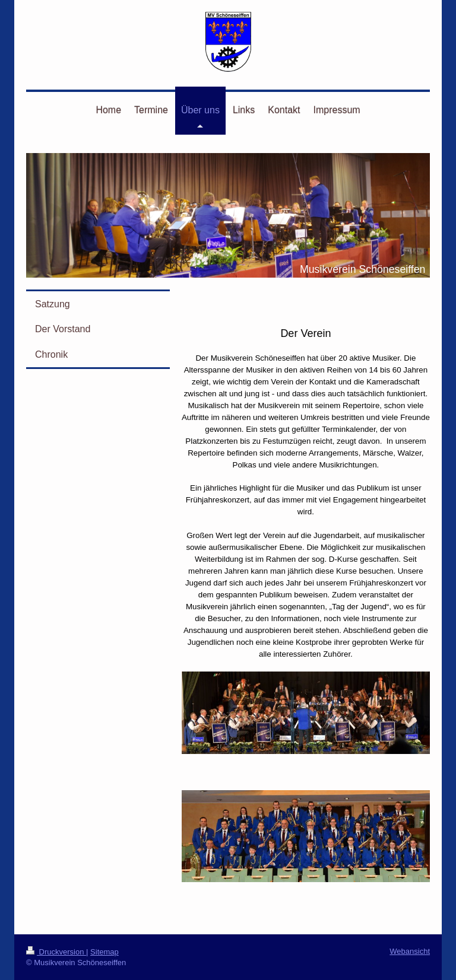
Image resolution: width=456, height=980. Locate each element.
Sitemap (104, 952)
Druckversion (56, 952)
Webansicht (410, 951)
